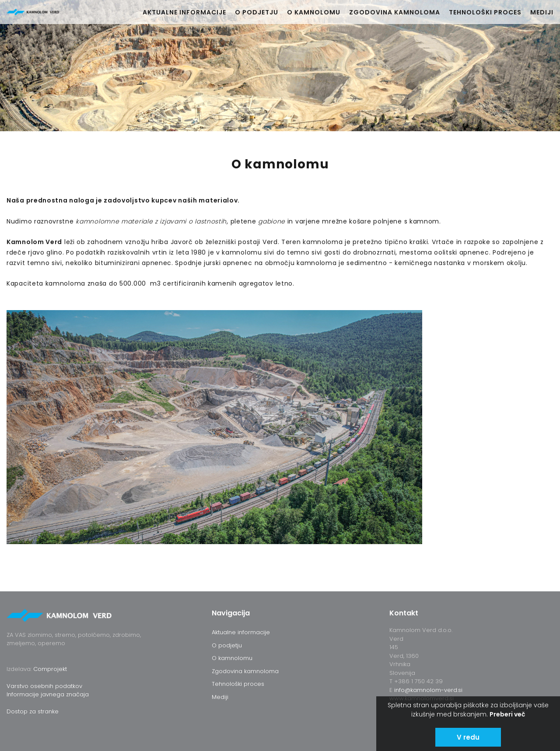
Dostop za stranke (33, 711)
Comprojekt (50, 669)
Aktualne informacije (184, 12)
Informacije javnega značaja (48, 694)
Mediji (542, 12)
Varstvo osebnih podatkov (44, 686)
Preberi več (507, 714)
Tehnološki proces (485, 12)
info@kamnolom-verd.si (428, 690)
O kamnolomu (314, 12)
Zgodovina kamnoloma (395, 12)
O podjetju (257, 12)
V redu (468, 737)
